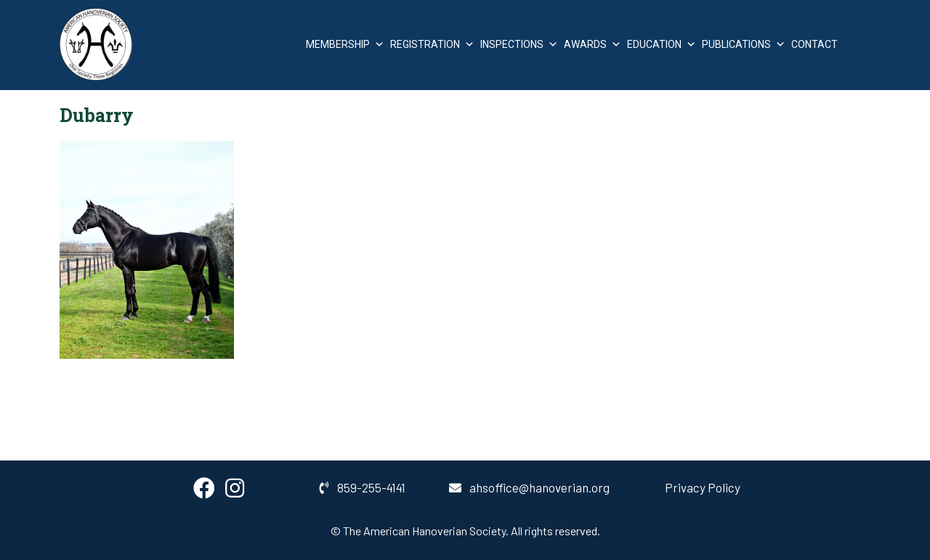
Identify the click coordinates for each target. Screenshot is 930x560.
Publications (744, 44)
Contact (814, 44)
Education (662, 44)
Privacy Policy (703, 487)
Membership (345, 44)
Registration (432, 44)
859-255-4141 (363, 487)
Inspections (519, 44)
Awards (593, 44)
